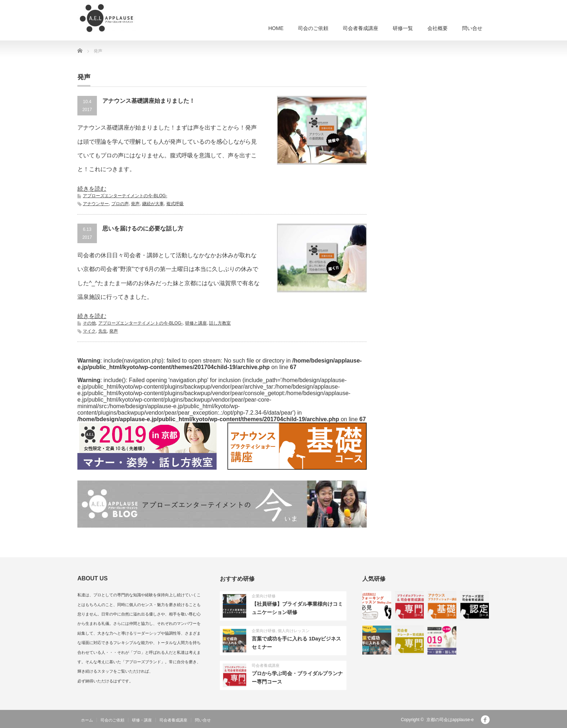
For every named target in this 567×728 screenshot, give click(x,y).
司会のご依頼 (313, 28)
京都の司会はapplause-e (450, 720)
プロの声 (120, 204)
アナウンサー (96, 204)
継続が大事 (153, 204)
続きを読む (92, 189)
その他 (89, 323)
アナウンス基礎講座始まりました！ (149, 101)
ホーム (87, 720)
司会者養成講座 (361, 28)
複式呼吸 (175, 204)
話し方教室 (220, 323)
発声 (135, 204)
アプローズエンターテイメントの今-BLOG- (125, 196)
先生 (103, 331)
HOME (276, 28)
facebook (485, 720)
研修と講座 (196, 323)
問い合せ (472, 28)
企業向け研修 (264, 596)
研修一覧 (403, 28)
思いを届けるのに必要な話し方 (143, 228)
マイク (89, 331)
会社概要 (438, 28)
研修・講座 (142, 720)
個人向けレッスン (294, 631)
